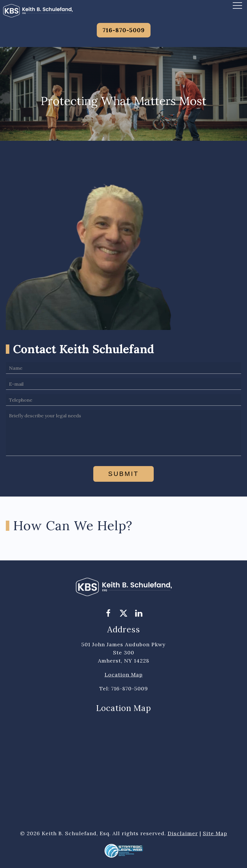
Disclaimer (183, 833)
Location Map (124, 675)
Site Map (215, 833)
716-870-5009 (124, 30)
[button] (237, 5)
